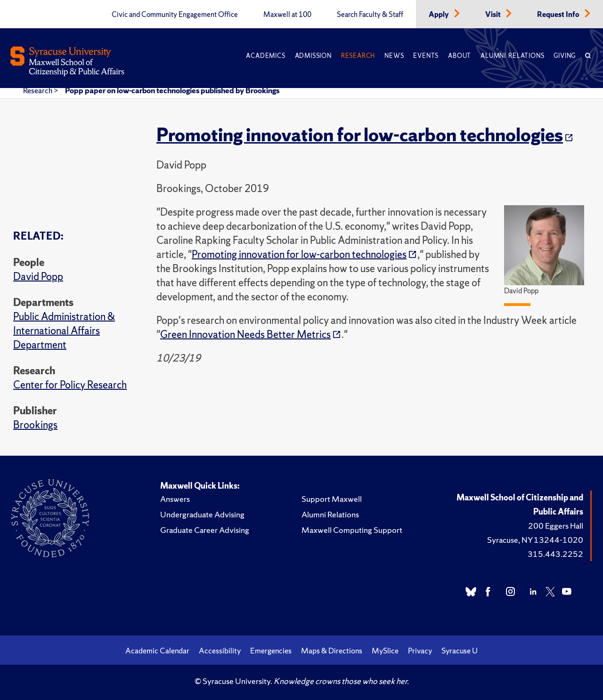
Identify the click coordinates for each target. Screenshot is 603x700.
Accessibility (220, 651)
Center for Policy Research (70, 385)
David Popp (38, 277)
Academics (265, 56)
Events (426, 56)
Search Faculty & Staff (370, 15)
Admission (313, 56)
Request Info (559, 15)
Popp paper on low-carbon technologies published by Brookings (172, 90)
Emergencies (271, 651)
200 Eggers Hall (556, 526)
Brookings (35, 425)
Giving (565, 56)
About (460, 56)
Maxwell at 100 (287, 15)
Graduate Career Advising (205, 530)
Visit (494, 15)
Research (358, 56)
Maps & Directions (332, 651)
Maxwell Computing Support (352, 530)
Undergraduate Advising (202, 514)
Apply (440, 15)
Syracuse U (460, 651)
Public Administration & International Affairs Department (64, 331)
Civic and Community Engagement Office (175, 15)
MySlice (385, 651)
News (394, 56)
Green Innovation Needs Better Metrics (245, 334)
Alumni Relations (512, 56)
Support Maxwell (332, 499)
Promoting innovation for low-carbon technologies (360, 135)
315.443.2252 (555, 554)
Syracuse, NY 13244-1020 (535, 540)
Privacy (420, 651)
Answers (175, 499)
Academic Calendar (157, 651)
